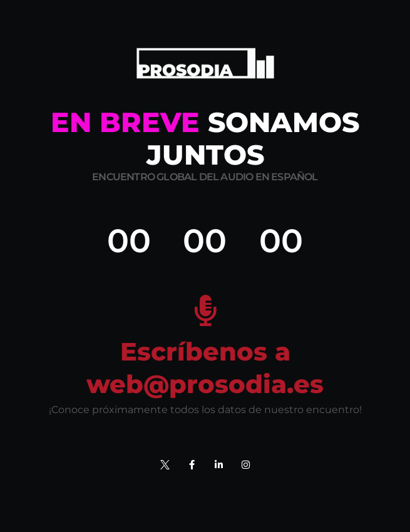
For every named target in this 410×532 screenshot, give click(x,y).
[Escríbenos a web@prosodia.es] (205, 310)
